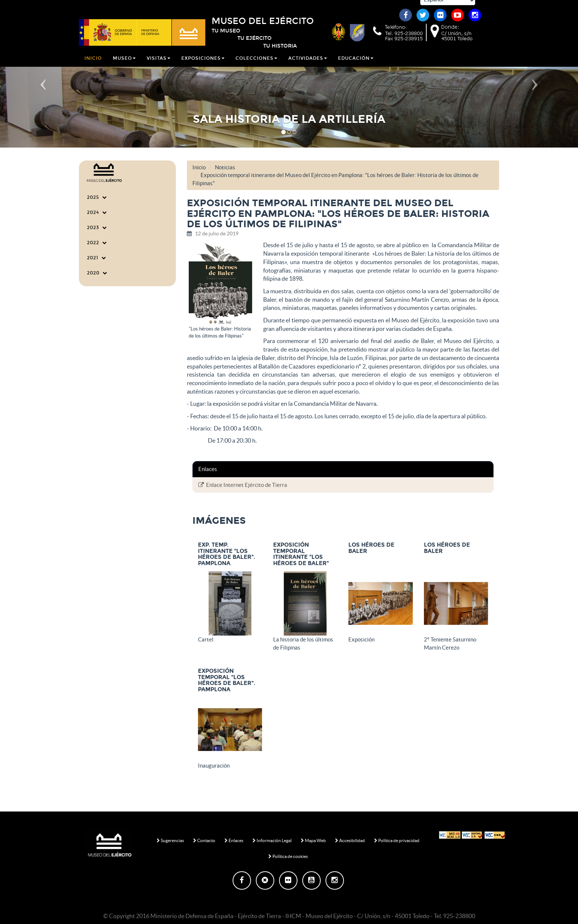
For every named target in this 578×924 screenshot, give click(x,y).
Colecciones (256, 64)
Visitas (159, 64)
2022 (97, 243)
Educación (356, 64)
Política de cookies (288, 856)
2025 (97, 197)
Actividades (308, 64)
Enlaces (234, 840)
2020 (97, 273)
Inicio (93, 64)
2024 (97, 212)
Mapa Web (313, 840)
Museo (124, 64)
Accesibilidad (350, 840)
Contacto (204, 840)
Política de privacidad (397, 840)
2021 (97, 258)
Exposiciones (203, 64)
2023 (97, 228)
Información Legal (272, 840)
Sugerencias (170, 840)
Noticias (225, 167)
